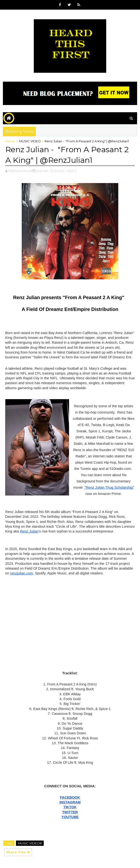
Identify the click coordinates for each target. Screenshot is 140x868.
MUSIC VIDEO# (30, 843)
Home (10, 141)
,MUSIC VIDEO (65, 171)
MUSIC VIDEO (30, 141)
